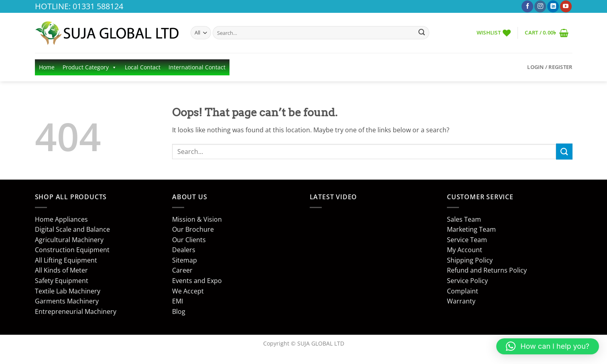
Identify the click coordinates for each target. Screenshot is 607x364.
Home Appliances (61, 219)
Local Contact (143, 67)
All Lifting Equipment (66, 260)
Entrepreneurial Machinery (76, 311)
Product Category (90, 67)
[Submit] (422, 33)
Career (182, 270)
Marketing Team (471, 229)
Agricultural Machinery (69, 240)
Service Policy (467, 281)
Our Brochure (193, 229)
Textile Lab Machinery (68, 291)
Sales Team (464, 219)
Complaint (463, 291)
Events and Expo (197, 281)
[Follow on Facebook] (527, 6)
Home (47, 67)
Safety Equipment (62, 281)
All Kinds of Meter (61, 270)
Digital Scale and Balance (72, 229)
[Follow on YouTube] (566, 6)
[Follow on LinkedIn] (553, 6)
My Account (465, 250)
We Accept (188, 291)
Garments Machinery (67, 301)
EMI (178, 301)
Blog (179, 311)
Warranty (461, 301)
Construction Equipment (72, 250)
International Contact (197, 67)
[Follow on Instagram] (540, 6)
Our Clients (189, 240)
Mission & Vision (197, 219)
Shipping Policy (470, 260)
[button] (547, 33)
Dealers (184, 250)
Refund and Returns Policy (487, 270)
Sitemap (185, 260)
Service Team (467, 240)
